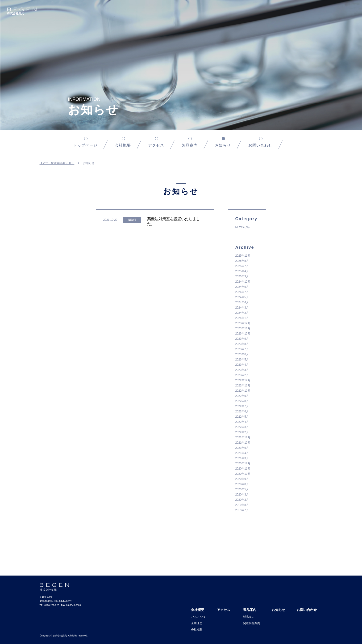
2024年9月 (242, 287)
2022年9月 (242, 396)
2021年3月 (242, 458)
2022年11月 (243, 386)
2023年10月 (243, 334)
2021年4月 (242, 453)
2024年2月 (242, 313)
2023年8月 (242, 344)
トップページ (85, 145)
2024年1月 (242, 318)
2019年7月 (242, 510)
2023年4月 (242, 365)
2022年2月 (242, 432)
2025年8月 (242, 261)
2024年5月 (242, 297)
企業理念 (197, 623)
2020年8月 (242, 484)
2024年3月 (242, 308)
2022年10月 (243, 391)
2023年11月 (243, 328)
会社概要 (123, 145)
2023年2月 (242, 375)
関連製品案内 (252, 623)
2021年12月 (243, 437)
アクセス (156, 145)
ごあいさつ (198, 617)
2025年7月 (242, 266)
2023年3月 (242, 370)
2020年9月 (242, 479)
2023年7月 (242, 349)
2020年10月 (243, 474)
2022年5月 (242, 417)
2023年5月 (242, 360)
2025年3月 (242, 276)
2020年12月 (243, 463)
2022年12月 (243, 380)
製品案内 (190, 145)
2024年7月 (242, 292)
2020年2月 (242, 500)
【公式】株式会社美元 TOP (57, 163)
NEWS (240, 227)
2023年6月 (242, 354)
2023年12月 (243, 323)
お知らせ (279, 610)
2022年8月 (242, 401)
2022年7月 (242, 406)
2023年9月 (242, 339)
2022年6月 (242, 411)
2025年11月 (243, 256)
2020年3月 (242, 495)
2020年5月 (242, 489)
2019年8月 (242, 505)
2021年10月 (243, 443)
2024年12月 (243, 282)
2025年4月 (242, 271)
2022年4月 (242, 422)
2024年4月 (242, 302)
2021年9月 (242, 448)
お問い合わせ (260, 145)
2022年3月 (242, 427)
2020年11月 (243, 469)
